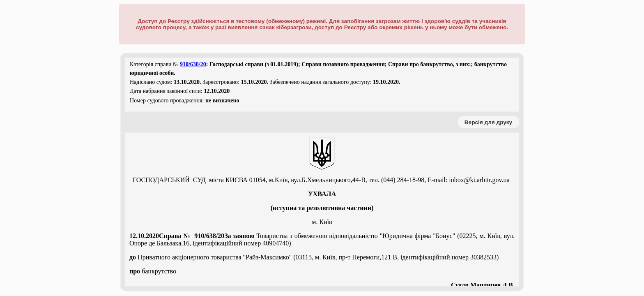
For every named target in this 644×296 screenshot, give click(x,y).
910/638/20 (193, 64)
